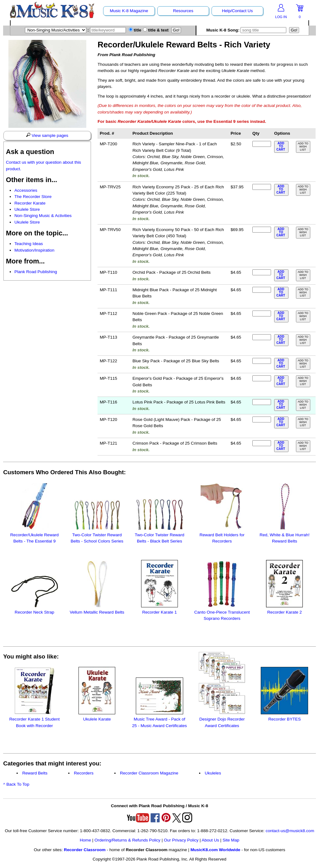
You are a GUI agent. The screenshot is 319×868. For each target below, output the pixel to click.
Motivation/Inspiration (34, 250)
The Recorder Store (33, 197)
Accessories (26, 190)
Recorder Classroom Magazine (149, 773)
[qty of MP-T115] (262, 378)
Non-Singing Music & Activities (43, 216)
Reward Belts (35, 773)
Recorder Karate (30, 203)
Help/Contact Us (237, 11)
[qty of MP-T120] (262, 420)
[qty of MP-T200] (262, 144)
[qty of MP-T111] (262, 290)
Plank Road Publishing (36, 272)
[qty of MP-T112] (262, 313)
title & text (156, 30)
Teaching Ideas (29, 244)
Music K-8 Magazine (129, 11)
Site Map (231, 840)
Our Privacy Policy (181, 840)
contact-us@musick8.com (290, 831)
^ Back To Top (16, 784)
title (135, 30)
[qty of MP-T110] (262, 272)
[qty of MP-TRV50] (262, 230)
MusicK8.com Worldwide (215, 850)
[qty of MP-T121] (262, 443)
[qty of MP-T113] (262, 337)
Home (85, 840)
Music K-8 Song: (248, 30)
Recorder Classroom (85, 850)
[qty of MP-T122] (262, 361)
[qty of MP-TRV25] (262, 187)
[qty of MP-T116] (262, 402)
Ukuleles (213, 773)
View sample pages (47, 135)
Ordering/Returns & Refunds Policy (127, 840)
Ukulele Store (27, 209)
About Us (210, 840)
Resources (183, 11)
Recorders (84, 773)
